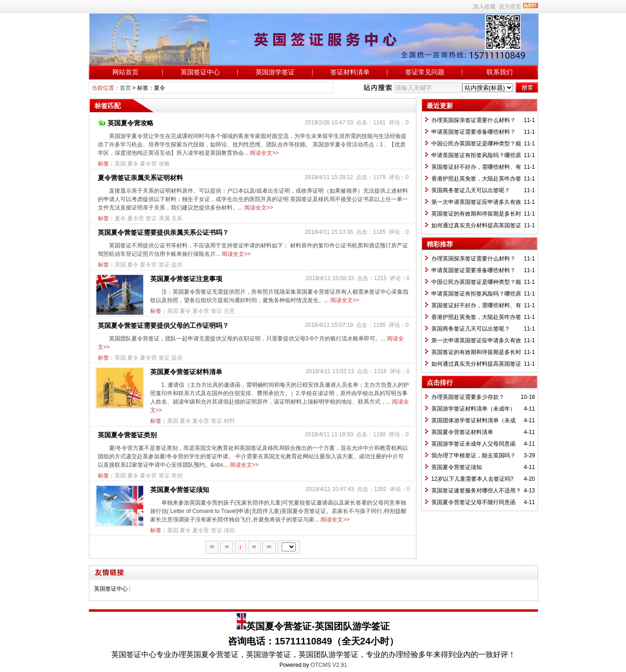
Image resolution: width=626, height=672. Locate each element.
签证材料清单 (350, 72)
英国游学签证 (275, 72)
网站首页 (125, 72)
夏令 (133, 164)
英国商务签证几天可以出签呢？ (471, 190)
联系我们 (500, 72)
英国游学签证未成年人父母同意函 (473, 444)
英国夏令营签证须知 (180, 490)
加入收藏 (484, 7)
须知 (229, 530)
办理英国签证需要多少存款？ (468, 397)
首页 (125, 88)
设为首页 (510, 7)
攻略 (164, 164)
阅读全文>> (264, 153)
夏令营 (148, 164)
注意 (229, 311)
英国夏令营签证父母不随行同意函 (473, 502)
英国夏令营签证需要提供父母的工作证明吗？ (163, 325)
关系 (177, 218)
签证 (151, 218)
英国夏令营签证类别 (127, 435)
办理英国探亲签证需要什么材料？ (473, 120)
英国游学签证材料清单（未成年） (473, 409)
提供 (177, 265)
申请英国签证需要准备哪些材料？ (473, 132)
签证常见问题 (425, 72)
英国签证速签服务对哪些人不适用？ (476, 491)
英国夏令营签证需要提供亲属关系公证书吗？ (163, 232)
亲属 (164, 218)
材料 (229, 421)
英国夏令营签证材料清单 (186, 372)
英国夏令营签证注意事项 (186, 279)
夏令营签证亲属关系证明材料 (140, 178)
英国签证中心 (200, 72)
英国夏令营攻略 (126, 123)
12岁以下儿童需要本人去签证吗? (473, 479)
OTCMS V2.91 (329, 665)
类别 (177, 476)
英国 (120, 164)
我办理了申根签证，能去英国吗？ (473, 455)
